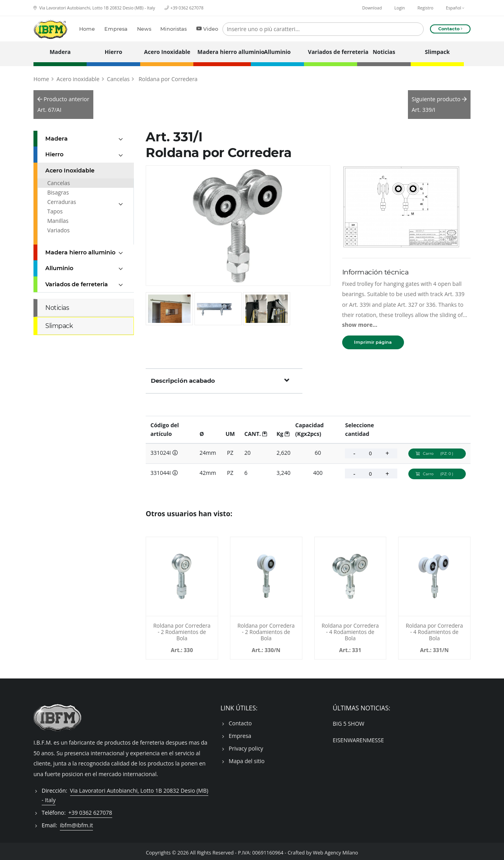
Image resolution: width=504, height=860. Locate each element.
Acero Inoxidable (167, 52)
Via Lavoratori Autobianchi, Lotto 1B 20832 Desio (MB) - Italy (94, 8)
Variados (58, 227)
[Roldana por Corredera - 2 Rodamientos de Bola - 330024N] (266, 573)
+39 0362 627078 (187, 8)
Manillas (58, 218)
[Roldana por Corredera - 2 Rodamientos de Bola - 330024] (182, 573)
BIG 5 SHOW (348, 720)
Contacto (240, 720)
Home (85, 29)
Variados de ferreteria (331, 52)
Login (400, 8)
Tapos (55, 208)
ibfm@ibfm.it (76, 822)
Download (372, 8)
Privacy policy (246, 745)
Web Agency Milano (336, 850)
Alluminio (278, 52)
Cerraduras (62, 199)
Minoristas (171, 29)
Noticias (384, 52)
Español (455, 8)
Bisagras (58, 189)
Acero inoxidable (78, 76)
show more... (360, 322)
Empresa (114, 29)
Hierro (114, 52)
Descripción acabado (220, 377)
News (142, 29)
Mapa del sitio (247, 758)
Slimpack (437, 52)
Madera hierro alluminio (222, 52)
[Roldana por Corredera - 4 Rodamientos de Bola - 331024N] (434, 573)
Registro (425, 8)
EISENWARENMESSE (358, 737)
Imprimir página (373, 339)
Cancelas (119, 76)
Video (205, 29)
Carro (437, 450)
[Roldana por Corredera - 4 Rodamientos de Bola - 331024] (350, 573)
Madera (60, 52)
